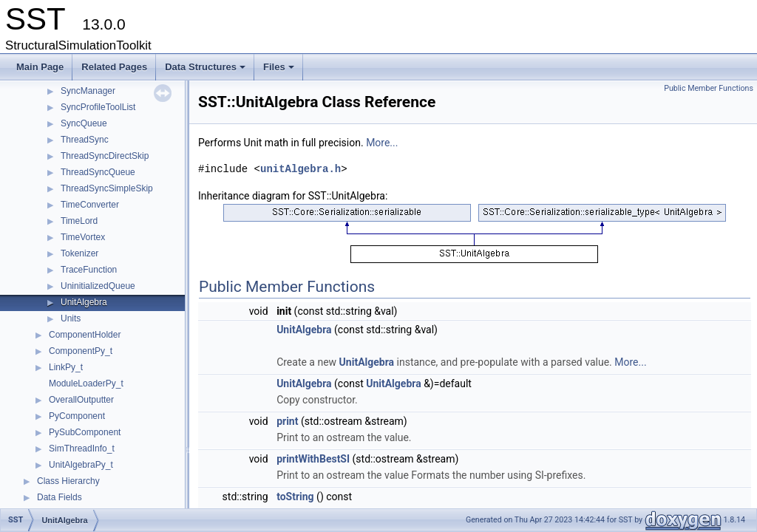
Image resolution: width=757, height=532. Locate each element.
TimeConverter (90, 205)
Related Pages (114, 67)
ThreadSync (85, 140)
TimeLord (79, 221)
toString (295, 497)
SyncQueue (84, 123)
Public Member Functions (709, 88)
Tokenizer (79, 253)
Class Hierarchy (68, 481)
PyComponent (77, 416)
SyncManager (88, 91)
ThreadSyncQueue (98, 172)
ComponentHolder (85, 335)
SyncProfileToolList (98, 107)
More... (382, 143)
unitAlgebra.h (301, 169)
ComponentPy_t (81, 351)
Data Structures (206, 71)
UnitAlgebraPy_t (81, 465)
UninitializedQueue (98, 286)
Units (71, 318)
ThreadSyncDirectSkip (105, 156)
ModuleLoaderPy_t (86, 383)
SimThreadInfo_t (82, 449)
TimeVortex (83, 237)
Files (280, 71)
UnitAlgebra (84, 302)
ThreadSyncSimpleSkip (107, 188)
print (287, 421)
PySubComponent (85, 432)
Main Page (40, 67)
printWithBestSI (313, 459)
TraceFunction (89, 270)
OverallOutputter (81, 400)
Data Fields (60, 497)
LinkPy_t (66, 367)
